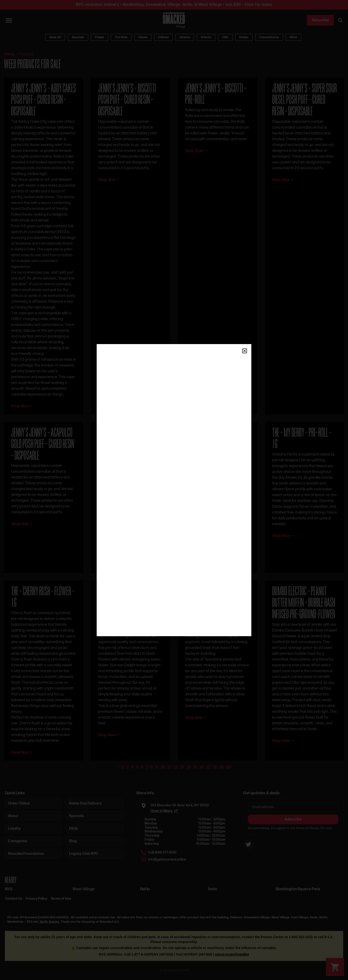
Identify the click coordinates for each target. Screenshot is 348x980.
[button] (245, 351)
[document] (174, 490)
